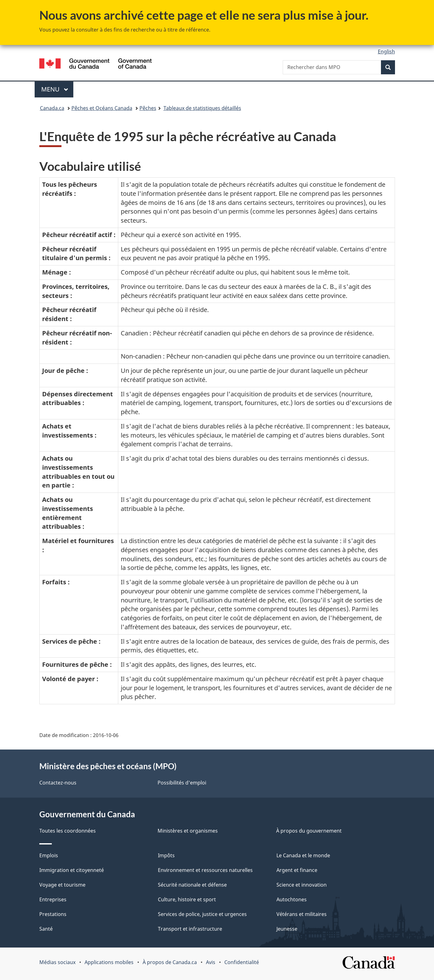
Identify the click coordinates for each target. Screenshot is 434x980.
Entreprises (53, 899)
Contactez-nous (58, 783)
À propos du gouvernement (309, 831)
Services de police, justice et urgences (202, 914)
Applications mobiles (109, 962)
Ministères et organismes (188, 831)
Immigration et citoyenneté (72, 870)
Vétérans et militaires (302, 914)
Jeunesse (287, 929)
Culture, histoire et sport (187, 899)
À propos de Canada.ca (170, 962)
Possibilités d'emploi (182, 783)
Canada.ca (52, 108)
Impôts (166, 855)
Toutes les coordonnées (68, 831)
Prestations (53, 914)
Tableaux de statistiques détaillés (202, 108)
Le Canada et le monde (303, 855)
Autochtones (292, 899)
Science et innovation (302, 885)
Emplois (49, 855)
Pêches (148, 108)
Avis (211, 962)
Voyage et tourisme (62, 885)
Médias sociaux (57, 962)
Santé (46, 929)
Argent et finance (297, 870)
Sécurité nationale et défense (192, 885)
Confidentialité (242, 962)
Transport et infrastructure (190, 929)
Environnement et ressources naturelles (205, 870)
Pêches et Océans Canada (102, 108)
